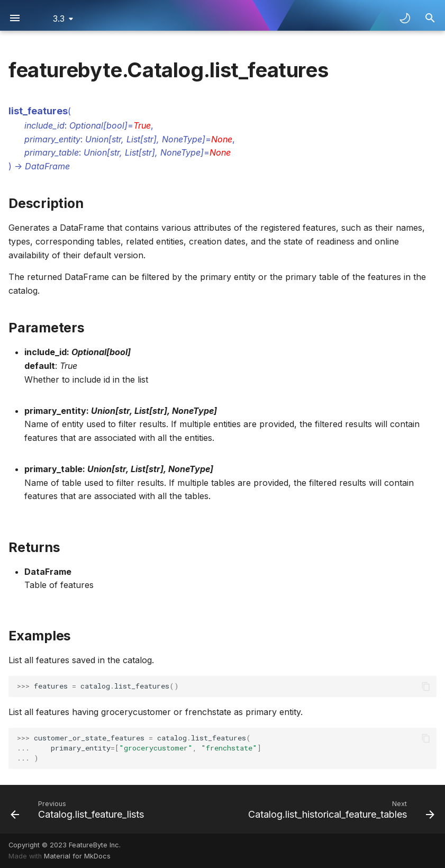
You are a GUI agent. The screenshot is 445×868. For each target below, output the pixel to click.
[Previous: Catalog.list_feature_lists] (79, 809)
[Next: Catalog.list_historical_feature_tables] (340, 809)
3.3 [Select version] (59, 19)
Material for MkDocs (77, 856)
